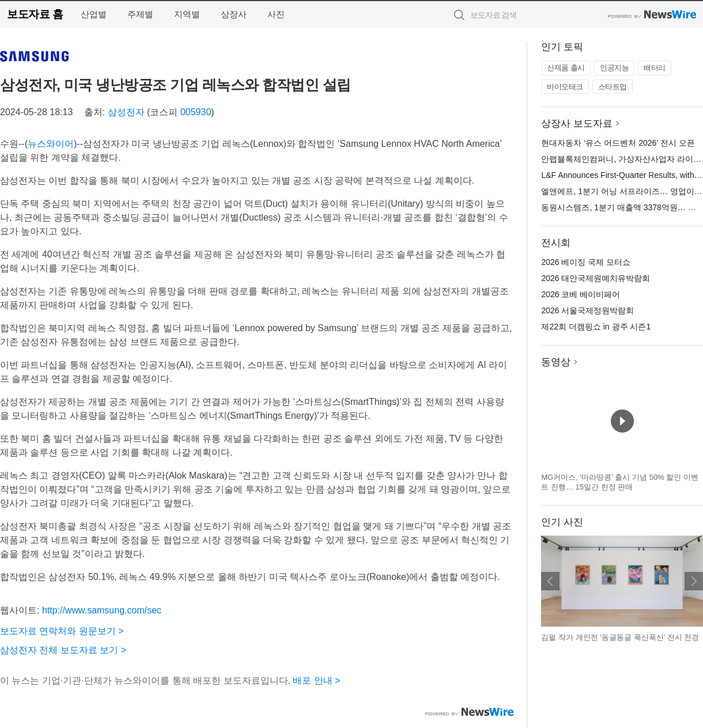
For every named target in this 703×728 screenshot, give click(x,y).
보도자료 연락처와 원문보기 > (62, 631)
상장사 (234, 14)
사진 (276, 14)
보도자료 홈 (35, 14)
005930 (196, 112)
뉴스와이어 (51, 144)
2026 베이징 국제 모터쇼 (586, 262)
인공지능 (614, 68)
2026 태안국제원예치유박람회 (596, 278)
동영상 (556, 362)
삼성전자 (126, 112)
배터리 (655, 68)
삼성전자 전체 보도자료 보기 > (63, 650)
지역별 (187, 14)
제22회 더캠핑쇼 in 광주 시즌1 (596, 327)
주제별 (140, 14)
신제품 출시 (566, 68)
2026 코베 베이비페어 (581, 294)
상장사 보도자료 (577, 124)
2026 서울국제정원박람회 (587, 310)
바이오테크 (565, 87)
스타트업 (613, 87)
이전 (550, 581)
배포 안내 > (316, 680)
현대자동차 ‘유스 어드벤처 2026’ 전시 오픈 (618, 143)
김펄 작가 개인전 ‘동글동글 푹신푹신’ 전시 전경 (620, 637)
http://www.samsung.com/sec (102, 610)
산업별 (94, 14)
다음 (694, 581)
